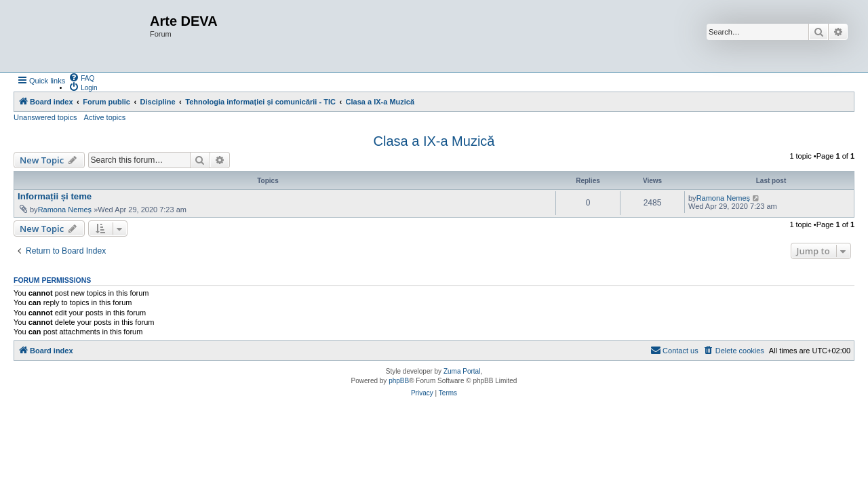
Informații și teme (55, 196)
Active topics (105, 117)
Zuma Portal (462, 371)
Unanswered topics (45, 117)
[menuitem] (81, 77)
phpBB (399, 381)
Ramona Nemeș (65, 210)
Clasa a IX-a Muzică (434, 141)
